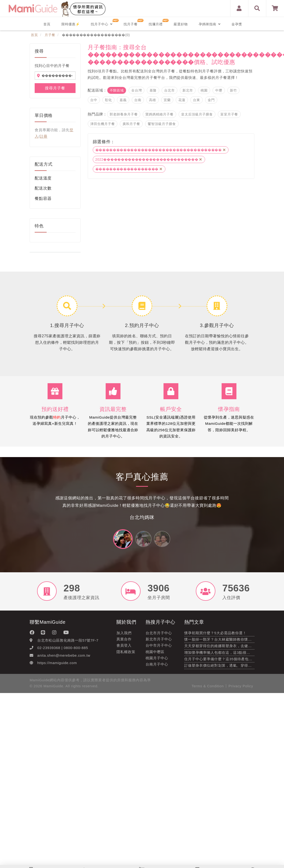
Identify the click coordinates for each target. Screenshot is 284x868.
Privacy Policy (241, 688)
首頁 (47, 24)
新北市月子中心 (159, 641)
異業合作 (124, 641)
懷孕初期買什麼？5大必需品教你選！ (215, 635)
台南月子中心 (157, 667)
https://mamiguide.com (57, 665)
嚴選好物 (181, 24)
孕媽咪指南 (210, 24)
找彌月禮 (156, 24)
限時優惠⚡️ (71, 24)
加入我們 (124, 635)
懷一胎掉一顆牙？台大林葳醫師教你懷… (218, 641)
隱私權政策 (126, 654)
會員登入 (124, 648)
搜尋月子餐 (55, 88)
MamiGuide (53, 688)
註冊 (44, 136)
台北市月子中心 (159, 635)
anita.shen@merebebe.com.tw (64, 658)
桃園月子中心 (157, 660)
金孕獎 (237, 24)
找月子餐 (131, 24)
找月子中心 (101, 24)
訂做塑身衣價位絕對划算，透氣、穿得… (218, 668)
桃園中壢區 (155, 654)
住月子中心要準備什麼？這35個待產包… (218, 661)
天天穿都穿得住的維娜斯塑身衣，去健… (218, 648)
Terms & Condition (208, 688)
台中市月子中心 (159, 648)
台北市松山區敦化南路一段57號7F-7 (68, 642)
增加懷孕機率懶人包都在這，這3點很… (217, 655)
